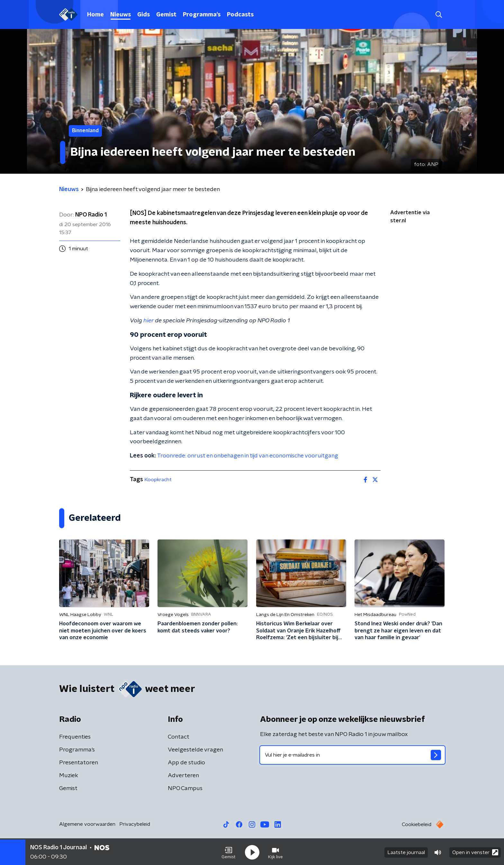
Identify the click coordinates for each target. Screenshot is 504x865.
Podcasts (240, 15)
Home (95, 15)
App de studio (186, 763)
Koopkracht (158, 480)
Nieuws (121, 15)
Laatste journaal (406, 851)
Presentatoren (79, 763)
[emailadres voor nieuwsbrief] (352, 755)
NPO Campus (185, 788)
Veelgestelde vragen (195, 750)
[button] (229, 851)
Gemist (166, 15)
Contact (179, 737)
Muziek (69, 776)
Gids (144, 15)
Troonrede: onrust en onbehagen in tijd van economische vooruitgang (248, 456)
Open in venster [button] (475, 851)
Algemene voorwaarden (87, 824)
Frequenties (75, 737)
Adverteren (183, 776)
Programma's (202, 15)
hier (148, 321)
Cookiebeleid (417, 824)
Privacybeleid (135, 824)
